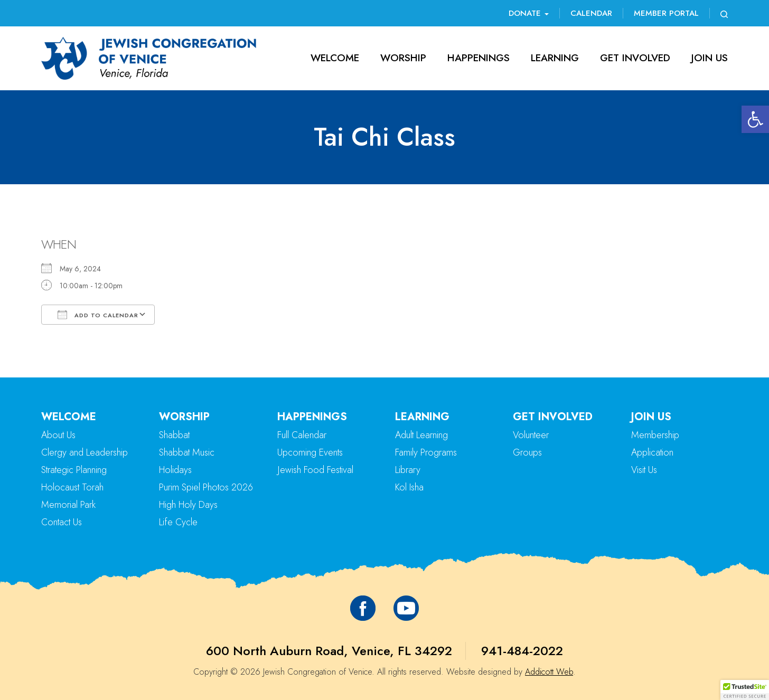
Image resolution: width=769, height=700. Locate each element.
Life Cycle (178, 522)
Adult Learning (421, 435)
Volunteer (531, 435)
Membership (655, 435)
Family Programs (426, 452)
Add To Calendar (98, 315)
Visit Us (644, 470)
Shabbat (174, 435)
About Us (58, 435)
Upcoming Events (310, 452)
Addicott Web (549, 672)
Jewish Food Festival (315, 470)
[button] (755, 119)
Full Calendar (302, 435)
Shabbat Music (187, 452)
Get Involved (635, 58)
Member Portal (666, 13)
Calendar (591, 13)
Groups (527, 452)
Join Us (710, 58)
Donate (529, 13)
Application (652, 452)
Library (408, 470)
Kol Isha (409, 487)
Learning (555, 58)
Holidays (175, 470)
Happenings (479, 58)
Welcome (335, 58)
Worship (403, 58)
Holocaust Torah (72, 487)
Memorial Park (68, 505)
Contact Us (62, 522)
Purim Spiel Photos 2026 (206, 487)
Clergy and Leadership (85, 452)
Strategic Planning (74, 470)
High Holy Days (188, 505)
